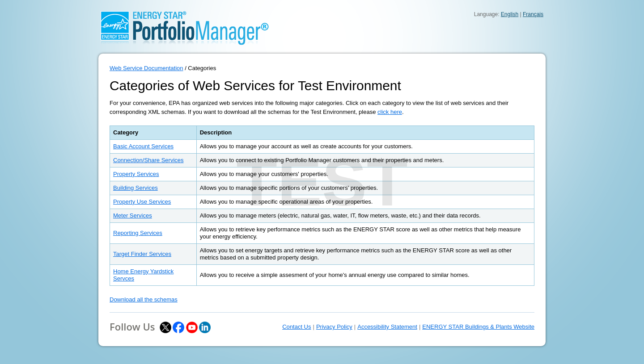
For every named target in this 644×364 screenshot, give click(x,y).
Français (533, 14)
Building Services (136, 188)
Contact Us (297, 327)
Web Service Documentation (146, 68)
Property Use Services (142, 202)
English (510, 14)
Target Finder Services (142, 254)
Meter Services (133, 215)
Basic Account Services (143, 146)
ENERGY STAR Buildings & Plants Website (478, 327)
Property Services (136, 174)
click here (390, 112)
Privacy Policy (334, 327)
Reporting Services (138, 233)
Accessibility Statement (387, 327)
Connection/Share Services (148, 160)
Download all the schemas (144, 299)
